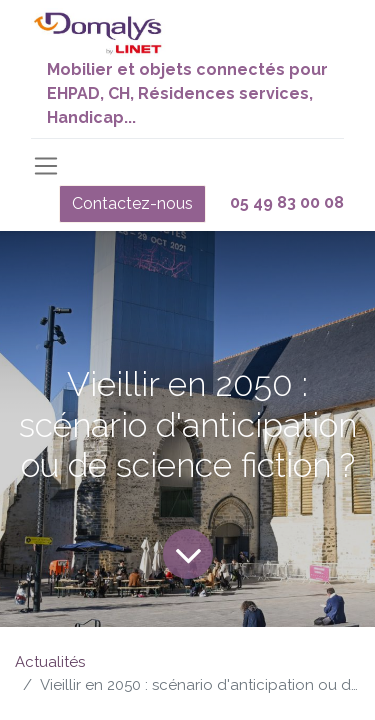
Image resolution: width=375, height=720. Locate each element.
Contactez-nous (132, 203)
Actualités (50, 662)
